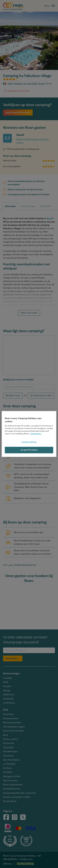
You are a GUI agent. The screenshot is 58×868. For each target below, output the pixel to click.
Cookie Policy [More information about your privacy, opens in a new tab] (36, 434)
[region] (29, 434)
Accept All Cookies (29, 450)
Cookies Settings (29, 442)
